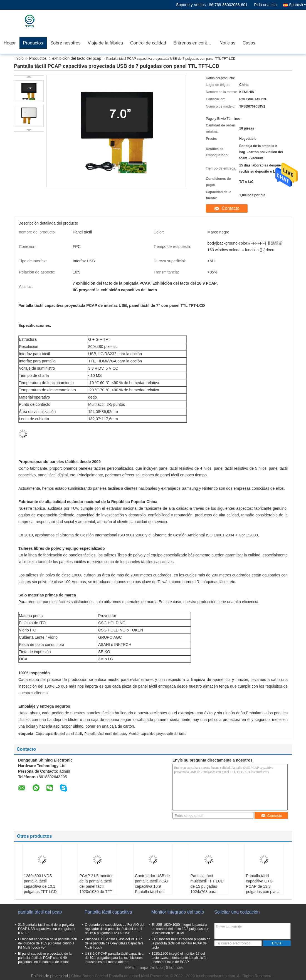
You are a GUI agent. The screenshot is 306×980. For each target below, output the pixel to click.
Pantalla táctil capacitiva (108, 912)
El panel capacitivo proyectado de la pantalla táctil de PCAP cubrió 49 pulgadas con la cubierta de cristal (45, 958)
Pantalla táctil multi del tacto (105, 734)
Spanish (297, 5)
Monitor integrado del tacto (178, 912)
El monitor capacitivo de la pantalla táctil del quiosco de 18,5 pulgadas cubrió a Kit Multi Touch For (48, 943)
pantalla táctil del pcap (40, 912)
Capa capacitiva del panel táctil (59, 734)
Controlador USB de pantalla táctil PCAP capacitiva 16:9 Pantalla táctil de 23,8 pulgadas (152, 886)
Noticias (227, 43)
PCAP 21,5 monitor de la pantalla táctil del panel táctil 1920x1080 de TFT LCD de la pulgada (96, 886)
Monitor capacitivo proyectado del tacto (157, 734)
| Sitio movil (174, 967)
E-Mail (130, 967)
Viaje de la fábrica (105, 43)
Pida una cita (266, 5)
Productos (33, 43)
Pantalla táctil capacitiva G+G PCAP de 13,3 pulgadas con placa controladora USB (263, 886)
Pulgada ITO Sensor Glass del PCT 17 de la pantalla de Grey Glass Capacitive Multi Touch (114, 943)
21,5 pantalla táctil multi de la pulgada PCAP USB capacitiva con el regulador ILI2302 (47, 929)
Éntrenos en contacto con (195, 43)
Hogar (10, 43)
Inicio (19, 58)
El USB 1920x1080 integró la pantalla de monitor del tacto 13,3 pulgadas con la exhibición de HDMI (180, 929)
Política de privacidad (49, 976)
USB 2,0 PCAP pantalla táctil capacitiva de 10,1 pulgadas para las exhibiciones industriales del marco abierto (114, 958)
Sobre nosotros (66, 43)
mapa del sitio (150, 967)
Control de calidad (148, 43)
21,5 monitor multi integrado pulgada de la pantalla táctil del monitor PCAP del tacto (181, 943)
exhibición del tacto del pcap (77, 58)
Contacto (231, 208)
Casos (249, 43)
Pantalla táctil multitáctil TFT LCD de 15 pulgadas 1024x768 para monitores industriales (207, 889)
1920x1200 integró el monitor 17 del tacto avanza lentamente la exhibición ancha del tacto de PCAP (179, 958)
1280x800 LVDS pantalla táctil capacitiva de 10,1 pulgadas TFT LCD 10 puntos (40, 886)
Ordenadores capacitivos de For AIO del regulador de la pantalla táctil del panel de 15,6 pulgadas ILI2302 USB (114, 929)
